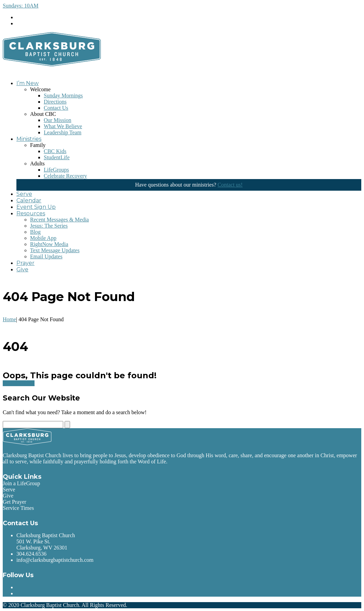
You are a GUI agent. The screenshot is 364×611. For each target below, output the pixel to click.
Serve (24, 194)
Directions (55, 102)
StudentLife (57, 157)
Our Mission (57, 120)
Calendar (29, 200)
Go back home (19, 383)
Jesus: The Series (49, 226)
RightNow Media (49, 244)
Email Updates (46, 256)
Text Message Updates (55, 250)
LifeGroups (56, 170)
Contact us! (230, 185)
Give (22, 269)
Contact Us (56, 108)
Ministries (29, 139)
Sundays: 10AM (21, 6)
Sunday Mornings (63, 96)
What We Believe (63, 126)
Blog (35, 232)
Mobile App (43, 238)
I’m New (28, 83)
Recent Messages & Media (59, 220)
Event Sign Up (36, 207)
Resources (31, 213)
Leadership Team (63, 132)
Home (9, 319)
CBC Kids (55, 151)
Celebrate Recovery (65, 176)
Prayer (25, 263)
